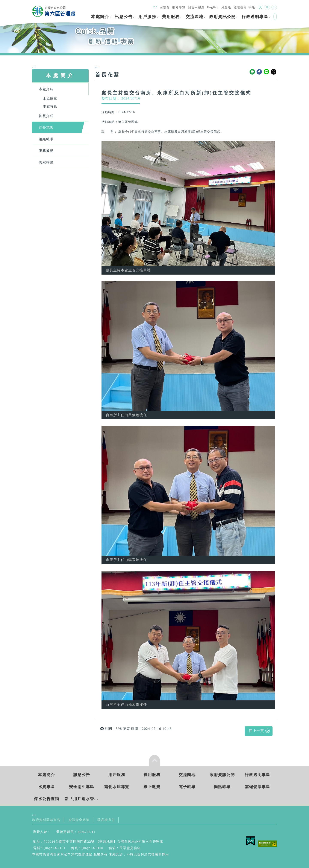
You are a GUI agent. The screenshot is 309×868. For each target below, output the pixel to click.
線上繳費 (152, 787)
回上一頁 (256, 731)
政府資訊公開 (223, 17)
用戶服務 (148, 17)
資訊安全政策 (79, 820)
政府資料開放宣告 (46, 820)
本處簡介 (101, 17)
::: (155, 7)
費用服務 (172, 17)
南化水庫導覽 (117, 787)
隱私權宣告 (106, 820)
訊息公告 (125, 17)
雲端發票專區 (257, 787)
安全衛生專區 (82, 787)
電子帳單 (187, 787)
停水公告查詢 (46, 799)
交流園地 (195, 17)
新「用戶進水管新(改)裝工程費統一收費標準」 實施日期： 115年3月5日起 (82, 799)
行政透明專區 (256, 17)
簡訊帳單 (222, 787)
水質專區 (47, 787)
